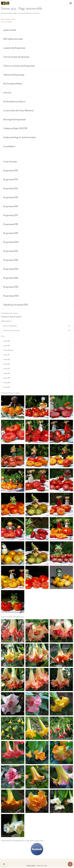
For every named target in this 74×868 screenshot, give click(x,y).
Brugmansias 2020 (11, 242)
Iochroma (7, 93)
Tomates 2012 (37, 341)
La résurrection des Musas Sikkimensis (18, 110)
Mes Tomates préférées (13, 84)
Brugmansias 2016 (11, 206)
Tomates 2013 (37, 346)
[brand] (6, 3)
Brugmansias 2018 (11, 224)
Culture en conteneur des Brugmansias (19, 66)
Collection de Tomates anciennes (37, 330)
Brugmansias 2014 (11, 188)
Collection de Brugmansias (14, 75)
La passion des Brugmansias (14, 48)
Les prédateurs (9, 146)
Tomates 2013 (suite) (37, 350)
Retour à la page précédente (8, 19)
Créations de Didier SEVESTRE (15, 128)
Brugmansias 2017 (11, 215)
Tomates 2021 (37, 387)
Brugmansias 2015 (11, 197)
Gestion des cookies (42, 865)
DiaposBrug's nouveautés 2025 (16, 305)
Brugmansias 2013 (11, 179)
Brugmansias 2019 (11, 233)
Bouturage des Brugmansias (15, 119)
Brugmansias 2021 (11, 251)
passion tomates (10, 30)
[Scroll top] (70, 864)
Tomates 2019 (37, 378)
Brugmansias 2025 (11, 287)
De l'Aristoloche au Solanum (14, 101)
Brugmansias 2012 (11, 170)
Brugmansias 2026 (11, 296)
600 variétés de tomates (13, 39)
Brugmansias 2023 (11, 269)
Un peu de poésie (10, 161)
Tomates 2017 (37, 369)
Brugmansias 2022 (11, 260)
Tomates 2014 (37, 355)
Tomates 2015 (37, 359)
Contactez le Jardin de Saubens (11, 317)
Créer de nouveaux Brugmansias (16, 57)
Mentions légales (31, 865)
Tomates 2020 (37, 383)
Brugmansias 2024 (11, 278)
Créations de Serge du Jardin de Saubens (20, 137)
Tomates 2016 (37, 364)
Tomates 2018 (37, 373)
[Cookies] (4, 864)
